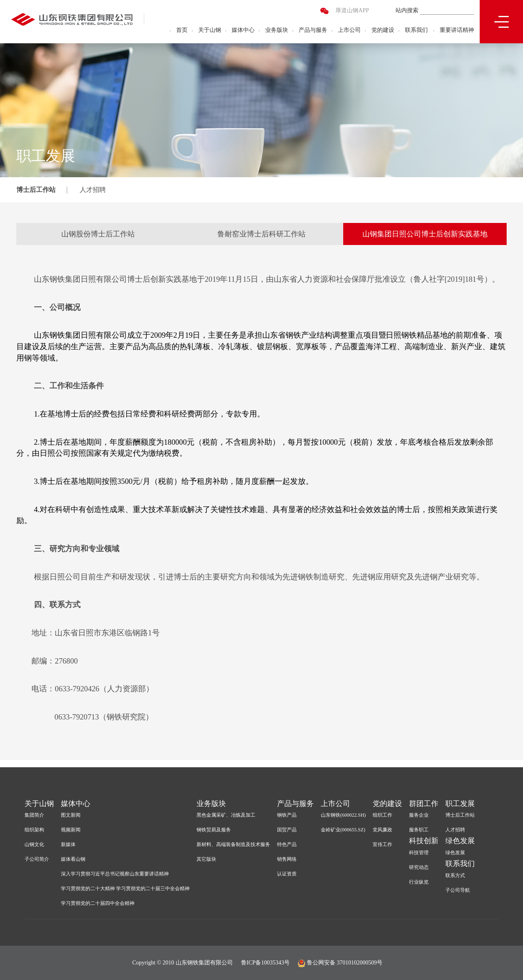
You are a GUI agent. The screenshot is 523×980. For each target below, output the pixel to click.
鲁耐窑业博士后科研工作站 (261, 234)
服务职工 (419, 830)
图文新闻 (71, 815)
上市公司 (349, 31)
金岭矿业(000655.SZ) (343, 830)
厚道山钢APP (352, 11)
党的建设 (383, 31)
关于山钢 (210, 31)
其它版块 (206, 859)
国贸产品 (287, 830)
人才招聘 (93, 190)
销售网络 (287, 859)
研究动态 (419, 867)
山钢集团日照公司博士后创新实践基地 (425, 234)
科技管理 (419, 853)
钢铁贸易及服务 (214, 830)
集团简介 (34, 815)
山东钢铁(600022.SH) (343, 815)
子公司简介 (37, 859)
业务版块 (277, 31)
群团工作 (424, 804)
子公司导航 (458, 890)
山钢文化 (34, 844)
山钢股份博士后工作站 (98, 234)
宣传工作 (382, 844)
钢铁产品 (287, 815)
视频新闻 (71, 830)
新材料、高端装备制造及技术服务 (233, 844)
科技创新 (424, 841)
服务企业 (419, 815)
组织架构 (34, 830)
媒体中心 (243, 31)
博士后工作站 (36, 190)
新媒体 (68, 844)
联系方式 (455, 875)
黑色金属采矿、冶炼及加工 (226, 815)
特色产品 (287, 844)
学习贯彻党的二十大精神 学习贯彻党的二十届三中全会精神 (125, 889)
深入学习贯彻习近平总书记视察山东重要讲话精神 (115, 874)
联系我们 (416, 31)
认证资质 (287, 874)
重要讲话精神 (457, 31)
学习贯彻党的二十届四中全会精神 (98, 903)
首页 (182, 31)
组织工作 (382, 815)
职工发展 (460, 804)
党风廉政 (382, 830)
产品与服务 (313, 31)
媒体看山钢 (73, 859)
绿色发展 (460, 841)
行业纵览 (419, 882)
